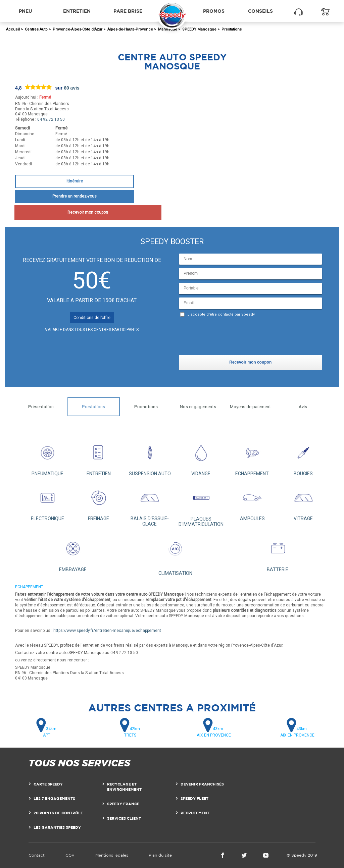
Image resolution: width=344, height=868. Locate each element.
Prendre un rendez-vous (75, 196)
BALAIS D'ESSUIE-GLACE (149, 505)
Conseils (260, 11)
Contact (37, 855)
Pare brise (128, 11)
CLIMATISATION (175, 555)
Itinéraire (75, 181)
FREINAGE (98, 502)
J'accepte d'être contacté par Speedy (221, 314)
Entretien (77, 11)
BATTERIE (278, 553)
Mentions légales (112, 855)
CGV (70, 855)
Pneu (26, 11)
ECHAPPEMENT (252, 457)
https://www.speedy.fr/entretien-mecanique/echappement (107, 631)
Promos (214, 11)
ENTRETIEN (98, 457)
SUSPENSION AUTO (150, 457)
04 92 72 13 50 (51, 119)
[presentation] (230, 337)
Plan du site (160, 855)
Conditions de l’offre (92, 318)
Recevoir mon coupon (74, 212)
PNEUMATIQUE (47, 457)
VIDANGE (201, 457)
